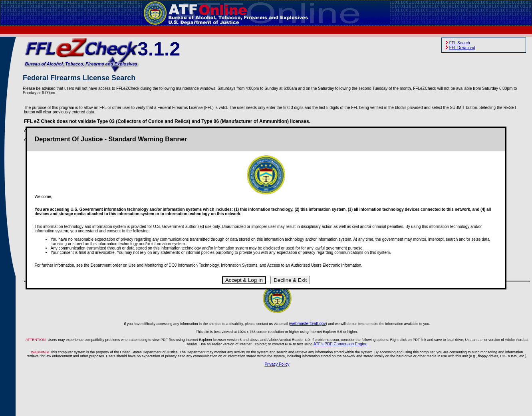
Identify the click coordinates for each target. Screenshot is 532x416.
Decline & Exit (290, 280)
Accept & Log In (244, 280)
